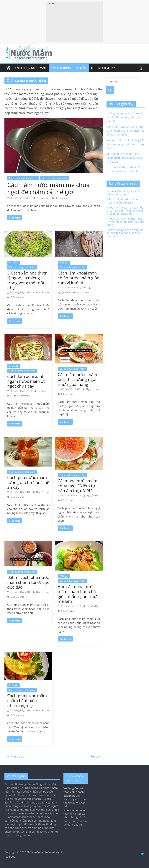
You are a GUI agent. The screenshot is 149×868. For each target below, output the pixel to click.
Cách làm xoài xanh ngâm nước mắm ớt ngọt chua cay (26, 381)
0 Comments (60, 198)
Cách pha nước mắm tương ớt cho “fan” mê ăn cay (28, 482)
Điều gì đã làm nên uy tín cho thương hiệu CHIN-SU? (125, 201)
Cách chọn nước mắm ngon (23, 178)
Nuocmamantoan (74, 810)
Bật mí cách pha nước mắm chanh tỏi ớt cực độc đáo (28, 582)
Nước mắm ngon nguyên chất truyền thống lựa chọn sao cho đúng (125, 222)
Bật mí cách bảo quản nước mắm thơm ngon (124, 193)
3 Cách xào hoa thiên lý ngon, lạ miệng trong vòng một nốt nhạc (27, 280)
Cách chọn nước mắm (31, 68)
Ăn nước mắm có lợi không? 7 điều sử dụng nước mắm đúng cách (125, 144)
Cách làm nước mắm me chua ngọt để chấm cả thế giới (48, 188)
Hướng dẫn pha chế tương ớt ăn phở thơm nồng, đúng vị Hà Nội (125, 117)
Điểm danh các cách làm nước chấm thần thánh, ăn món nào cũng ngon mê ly (125, 131)
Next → (95, 756)
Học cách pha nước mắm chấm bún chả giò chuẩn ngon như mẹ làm (77, 594)
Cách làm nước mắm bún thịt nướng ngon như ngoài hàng (78, 379)
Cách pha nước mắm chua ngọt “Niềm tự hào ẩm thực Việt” (77, 486)
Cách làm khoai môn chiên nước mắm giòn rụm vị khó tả (79, 278)
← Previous (15, 756)
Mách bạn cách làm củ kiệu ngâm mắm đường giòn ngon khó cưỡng (125, 158)
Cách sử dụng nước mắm (69, 68)
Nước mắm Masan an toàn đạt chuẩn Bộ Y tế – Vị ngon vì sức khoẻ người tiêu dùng (125, 211)
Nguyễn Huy (44, 198)
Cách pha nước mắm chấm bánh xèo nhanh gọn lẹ (27, 701)
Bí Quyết (13, 263)
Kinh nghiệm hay (103, 68)
